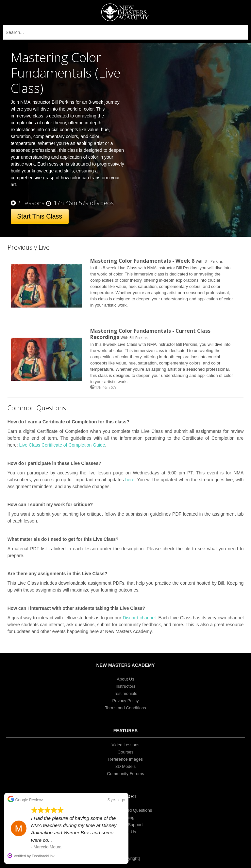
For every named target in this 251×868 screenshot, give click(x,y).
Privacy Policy (126, 701)
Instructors (126, 686)
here (130, 480)
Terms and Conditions (125, 708)
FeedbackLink (43, 856)
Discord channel (139, 618)
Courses (125, 752)
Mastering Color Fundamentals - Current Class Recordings (150, 334)
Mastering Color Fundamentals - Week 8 (142, 261)
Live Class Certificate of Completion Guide (62, 445)
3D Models (125, 766)
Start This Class (40, 216)
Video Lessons (125, 745)
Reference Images (125, 759)
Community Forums (125, 774)
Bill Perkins (214, 262)
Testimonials (125, 693)
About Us (125, 679)
